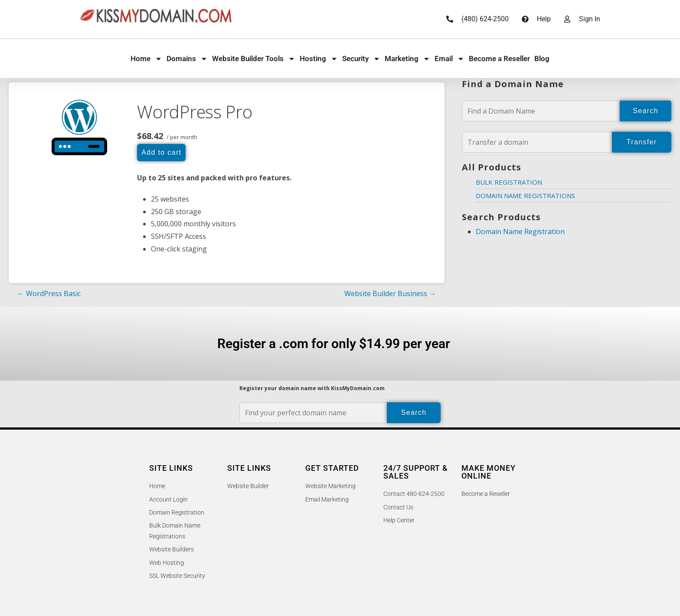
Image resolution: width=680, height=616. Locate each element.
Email (450, 59)
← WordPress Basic (49, 293)
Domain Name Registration (520, 231)
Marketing (407, 59)
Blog (542, 59)
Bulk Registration (509, 182)
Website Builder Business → (390, 293)
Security (361, 59)
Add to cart (161, 152)
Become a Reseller (499, 59)
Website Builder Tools (254, 59)
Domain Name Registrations (525, 196)
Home (146, 59)
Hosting (319, 59)
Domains (187, 59)
